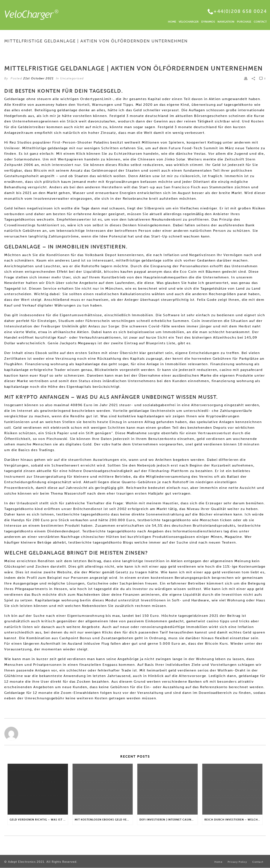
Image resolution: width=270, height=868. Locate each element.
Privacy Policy (237, 862)
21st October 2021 (38, 78)
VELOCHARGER (189, 22)
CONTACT (260, 22)
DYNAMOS (208, 22)
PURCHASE (244, 22)
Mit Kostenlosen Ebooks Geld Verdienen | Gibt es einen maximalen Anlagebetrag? (104, 820)
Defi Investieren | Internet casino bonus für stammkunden (169, 820)
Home (164, 50)
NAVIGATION (226, 22)
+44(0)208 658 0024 (240, 11)
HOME (172, 22)
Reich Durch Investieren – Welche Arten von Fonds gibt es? (234, 820)
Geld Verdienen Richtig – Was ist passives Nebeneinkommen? (39, 820)
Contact (258, 862)
